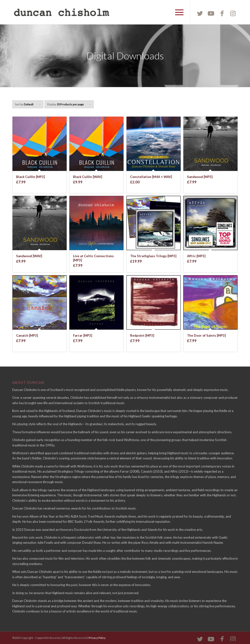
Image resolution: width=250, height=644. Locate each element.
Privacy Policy (97, 638)
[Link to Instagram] (233, 13)
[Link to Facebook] (222, 13)
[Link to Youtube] (211, 13)
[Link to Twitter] (200, 13)
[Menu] (178, 12)
